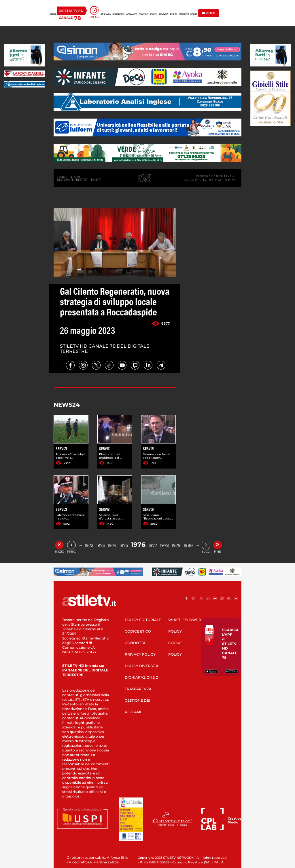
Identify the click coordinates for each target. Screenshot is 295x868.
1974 (112, 545)
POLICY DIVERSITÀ (142, 666)
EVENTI (173, 14)
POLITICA (143, 14)
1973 (101, 545)
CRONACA (106, 14)
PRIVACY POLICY (140, 654)
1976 (138, 545)
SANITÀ (153, 14)
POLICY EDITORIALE (143, 620)
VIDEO (209, 13)
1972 (89, 545)
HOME (53, 14)
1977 (153, 545)
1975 (124, 545)
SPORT (194, 14)
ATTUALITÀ (132, 14)
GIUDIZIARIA (118, 14)
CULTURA (163, 14)
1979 (176, 545)
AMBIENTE (184, 14)
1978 (164, 545)
